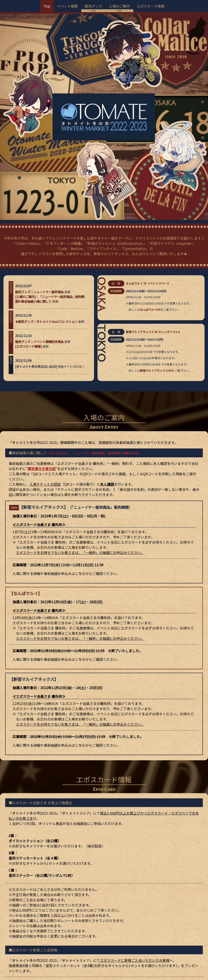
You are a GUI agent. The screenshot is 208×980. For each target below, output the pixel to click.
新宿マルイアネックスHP (156, 260)
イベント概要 (67, 6)
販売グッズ (93, 6)
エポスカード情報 (151, 6)
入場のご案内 (119, 6)
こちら (80, 463)
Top (47, 6)
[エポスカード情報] (28, 236)
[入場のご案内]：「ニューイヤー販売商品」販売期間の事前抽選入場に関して (50, 188)
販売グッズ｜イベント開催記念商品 (39, 231)
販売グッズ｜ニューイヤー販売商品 (39, 182)
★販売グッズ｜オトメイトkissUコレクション (46, 211)
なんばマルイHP (150, 199)
